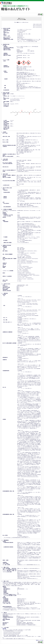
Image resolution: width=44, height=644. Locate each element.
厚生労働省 (7, 3)
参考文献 (4, 629)
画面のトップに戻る (40, 640)
